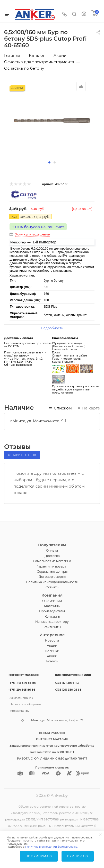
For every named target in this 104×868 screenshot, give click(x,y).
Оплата (52, 550)
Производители (52, 611)
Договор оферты (52, 577)
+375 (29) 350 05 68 (68, 690)
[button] (49, 162)
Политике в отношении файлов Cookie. (51, 847)
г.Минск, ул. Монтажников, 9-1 (38, 421)
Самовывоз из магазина (52, 561)
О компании (52, 601)
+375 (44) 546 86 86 (22, 683)
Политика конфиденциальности (52, 582)
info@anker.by (19, 710)
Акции (52, 646)
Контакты (52, 616)
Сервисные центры (52, 572)
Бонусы (52, 661)
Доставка (52, 556)
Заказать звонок (21, 697)
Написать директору (52, 622)
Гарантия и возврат (52, 566)
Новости (52, 640)
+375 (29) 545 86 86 (22, 690)
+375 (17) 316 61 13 (67, 683)
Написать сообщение (25, 704)
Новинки (52, 651)
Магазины (52, 606)
